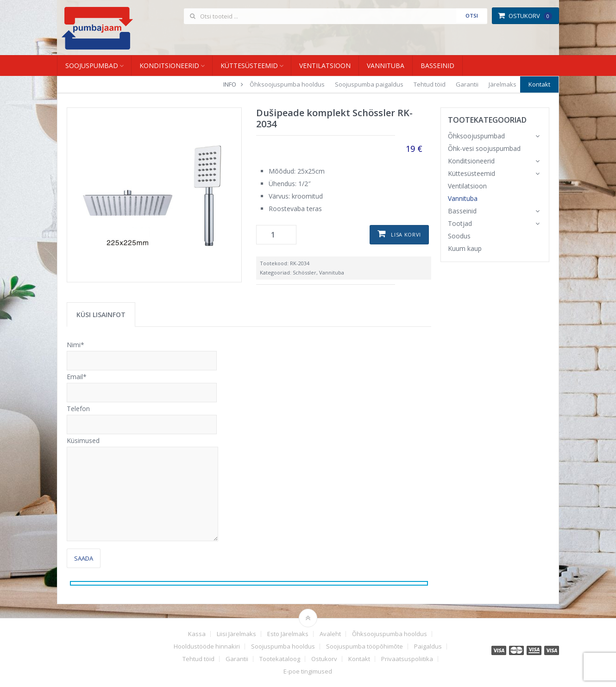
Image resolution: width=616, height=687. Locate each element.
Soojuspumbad (92, 66)
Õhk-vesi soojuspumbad (484, 148)
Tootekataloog (280, 659)
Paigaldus (428, 646)
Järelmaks (503, 84)
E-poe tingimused (308, 671)
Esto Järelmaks (288, 634)
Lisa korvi (406, 234)
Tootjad (460, 223)
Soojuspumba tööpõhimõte (365, 646)
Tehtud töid (430, 84)
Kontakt (539, 84)
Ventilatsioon (325, 66)
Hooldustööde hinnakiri (207, 646)
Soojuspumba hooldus (283, 646)
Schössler (305, 272)
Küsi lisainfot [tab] (101, 315)
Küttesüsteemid (249, 66)
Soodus (459, 236)
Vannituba (386, 66)
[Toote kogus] (276, 235)
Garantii (467, 84)
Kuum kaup (465, 248)
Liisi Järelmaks (236, 634)
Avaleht (330, 634)
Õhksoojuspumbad (476, 136)
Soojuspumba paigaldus (369, 84)
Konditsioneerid (169, 66)
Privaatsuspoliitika (407, 659)
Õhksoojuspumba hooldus (287, 84)
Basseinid (437, 66)
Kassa (197, 634)
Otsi (472, 16)
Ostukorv (525, 16)
